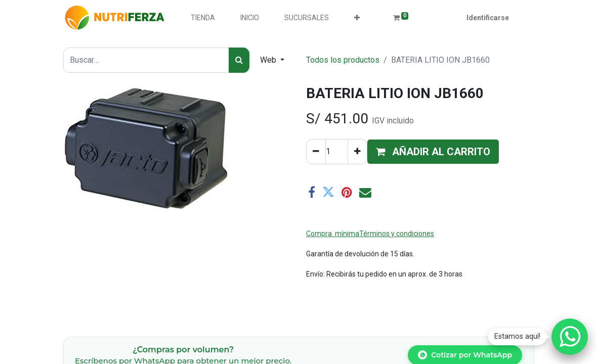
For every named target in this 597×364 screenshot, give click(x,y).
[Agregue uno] (357, 152)
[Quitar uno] (316, 152)
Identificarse (488, 18)
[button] (357, 18)
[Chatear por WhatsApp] (570, 337)
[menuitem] (203, 18)
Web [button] (269, 60)
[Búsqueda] (239, 60)
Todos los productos (343, 60)
